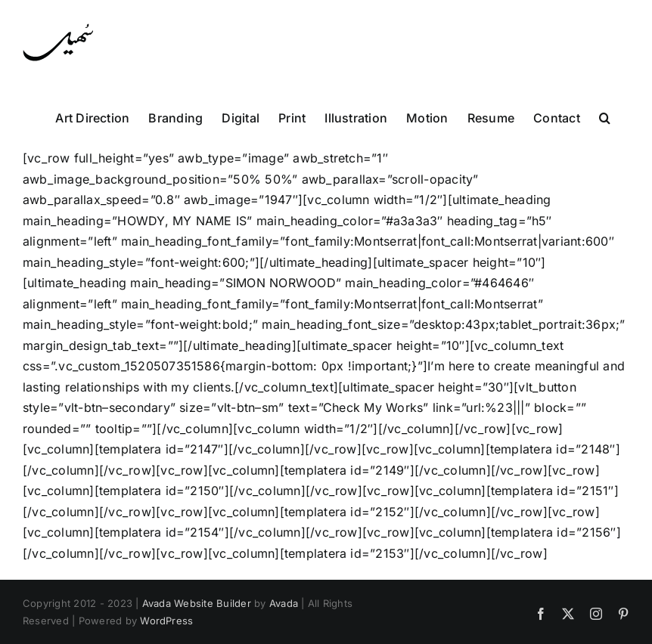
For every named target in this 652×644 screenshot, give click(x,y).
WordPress (166, 621)
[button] (605, 116)
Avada (284, 603)
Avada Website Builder (197, 603)
